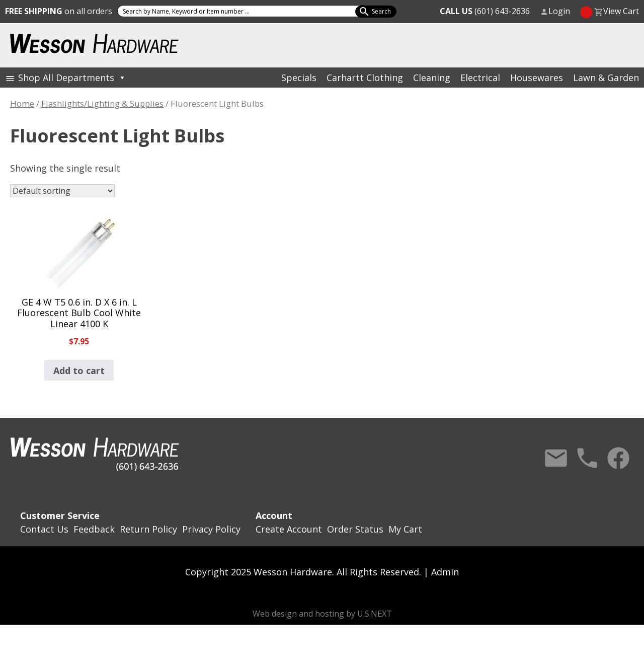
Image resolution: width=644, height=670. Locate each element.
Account (274, 515)
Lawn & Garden (606, 78)
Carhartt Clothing (365, 78)
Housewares (537, 78)
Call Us (587, 458)
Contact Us (556, 458)
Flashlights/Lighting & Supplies (102, 103)
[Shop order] (62, 191)
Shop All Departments (72, 78)
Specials (299, 78)
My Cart (405, 529)
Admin (445, 572)
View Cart (621, 11)
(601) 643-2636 (485, 11)
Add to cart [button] (79, 370)
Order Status (355, 529)
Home (22, 103)
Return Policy (148, 529)
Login (559, 11)
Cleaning (432, 78)
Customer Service (60, 515)
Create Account (289, 529)
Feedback (94, 529)
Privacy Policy (211, 529)
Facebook (618, 458)
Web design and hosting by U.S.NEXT (322, 614)
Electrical (480, 78)
